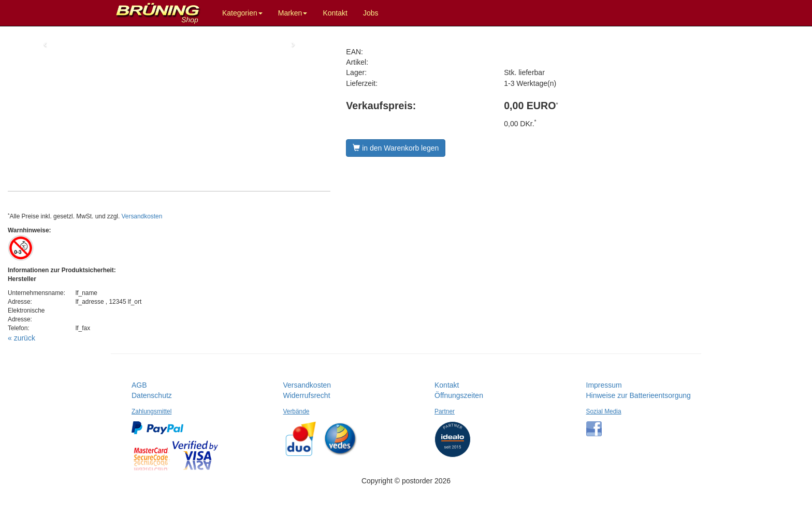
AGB (139, 385)
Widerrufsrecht (307, 395)
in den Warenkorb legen (396, 148)
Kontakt (335, 13)
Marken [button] (293, 13)
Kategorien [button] (242, 13)
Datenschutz (152, 395)
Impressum (604, 385)
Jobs (371, 13)
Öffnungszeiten (459, 395)
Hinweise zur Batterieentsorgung (639, 395)
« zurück (21, 338)
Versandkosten (142, 216)
